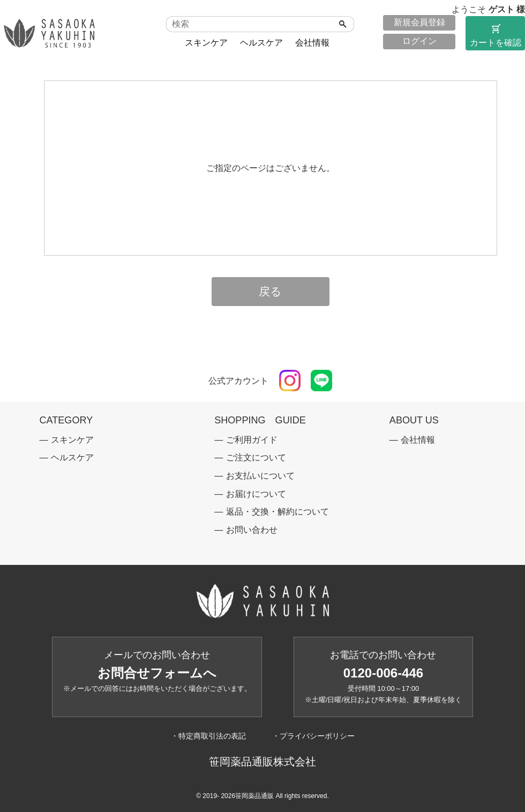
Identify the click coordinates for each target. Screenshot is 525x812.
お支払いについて (260, 476)
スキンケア (206, 43)
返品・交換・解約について (277, 512)
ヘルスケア (261, 43)
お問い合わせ (252, 530)
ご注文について (256, 457)
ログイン (419, 41)
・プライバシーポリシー (313, 736)
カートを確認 (495, 35)
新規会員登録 (419, 22)
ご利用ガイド (252, 440)
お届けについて (256, 494)
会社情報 (312, 43)
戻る (270, 292)
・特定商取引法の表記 (208, 736)
